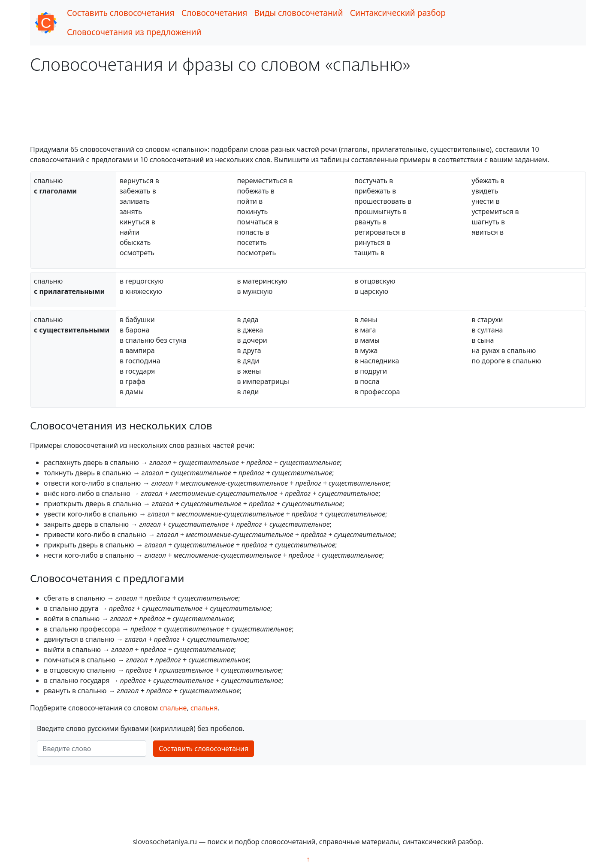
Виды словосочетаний (298, 13)
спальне (173, 708)
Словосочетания (214, 13)
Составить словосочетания (121, 13)
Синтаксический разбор (398, 13)
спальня (204, 708)
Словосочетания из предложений (134, 32)
